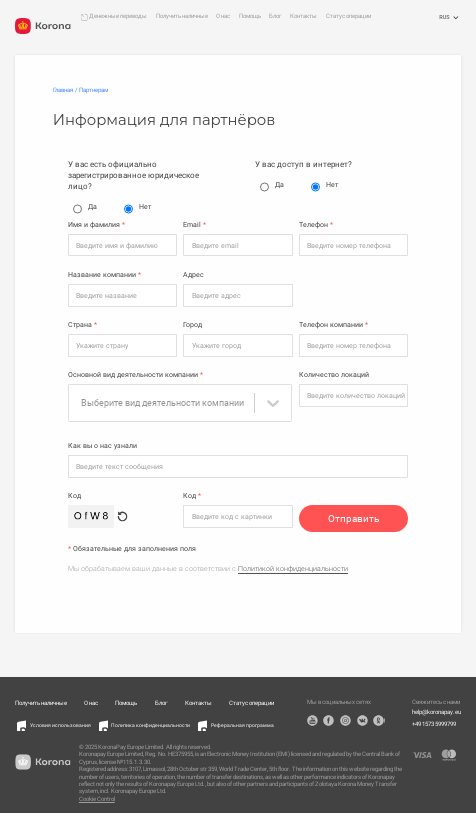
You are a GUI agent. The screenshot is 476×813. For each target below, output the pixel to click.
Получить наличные (182, 16)
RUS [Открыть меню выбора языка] (449, 18)
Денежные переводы (118, 16)
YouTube (312, 715)
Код (74, 491)
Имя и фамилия (96, 225)
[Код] (238, 511)
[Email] (238, 245)
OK (378, 715)
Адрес (193, 275)
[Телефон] (354, 245)
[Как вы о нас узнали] (238, 461)
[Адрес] (238, 295)
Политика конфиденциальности (150, 720)
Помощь (250, 16)
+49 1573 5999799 (434, 719)
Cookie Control (97, 794)
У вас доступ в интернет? (303, 164)
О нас (223, 16)
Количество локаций (334, 375)
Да (85, 209)
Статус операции (348, 16)
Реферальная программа (242, 720)
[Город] (238, 345)
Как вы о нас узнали (102, 441)
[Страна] (123, 345)
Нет (137, 209)
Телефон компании (333, 325)
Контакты (303, 16)
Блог (275, 16)
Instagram (345, 715)
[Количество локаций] (354, 395)
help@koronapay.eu (436, 707)
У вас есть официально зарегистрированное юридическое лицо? (133, 175)
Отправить (353, 513)
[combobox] (164, 403)
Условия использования (60, 720)
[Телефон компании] (354, 345)
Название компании (104, 275)
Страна (82, 325)
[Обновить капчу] (122, 511)
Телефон (316, 225)
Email (194, 225)
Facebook (328, 715)
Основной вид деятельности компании (135, 375)
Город (192, 325)
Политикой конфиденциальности (293, 563)
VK (362, 715)
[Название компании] (123, 295)
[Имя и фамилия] (123, 245)
